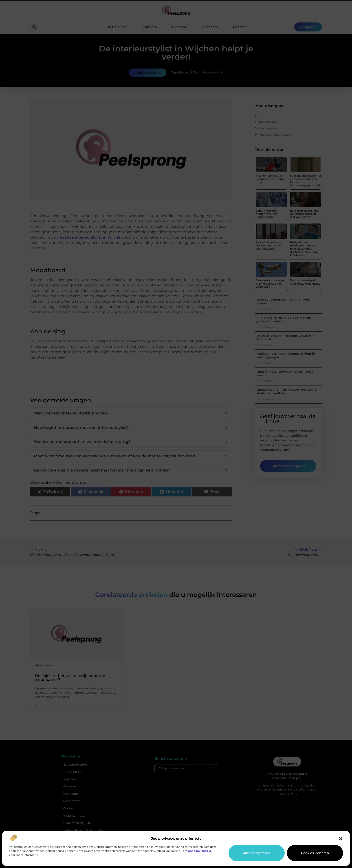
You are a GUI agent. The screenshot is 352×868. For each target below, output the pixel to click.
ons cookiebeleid (200, 851)
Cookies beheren (315, 853)
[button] (341, 839)
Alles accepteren (257, 853)
